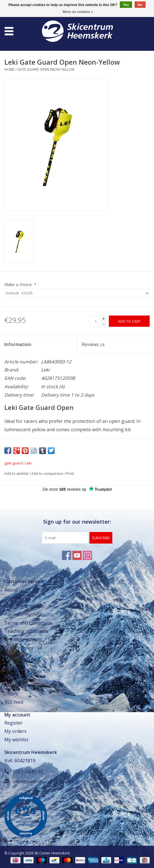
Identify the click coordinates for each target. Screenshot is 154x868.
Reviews (93, 344)
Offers (11, 694)
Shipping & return (24, 606)
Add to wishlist (16, 474)
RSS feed (14, 702)
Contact (13, 598)
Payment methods (24, 615)
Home (9, 69)
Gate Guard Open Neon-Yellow (46, 69)
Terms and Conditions (28, 623)
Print (70, 474)
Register (13, 723)
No (140, 5)
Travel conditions (23, 639)
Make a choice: (20, 284)
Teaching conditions (26, 631)
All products (17, 677)
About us (14, 590)
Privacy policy (19, 648)
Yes (126, 5)
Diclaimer (14, 656)
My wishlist (16, 740)
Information (18, 344)
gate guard (13, 463)
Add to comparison (48, 474)
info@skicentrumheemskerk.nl (46, 781)
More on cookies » (78, 12)
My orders (15, 731)
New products (20, 685)
